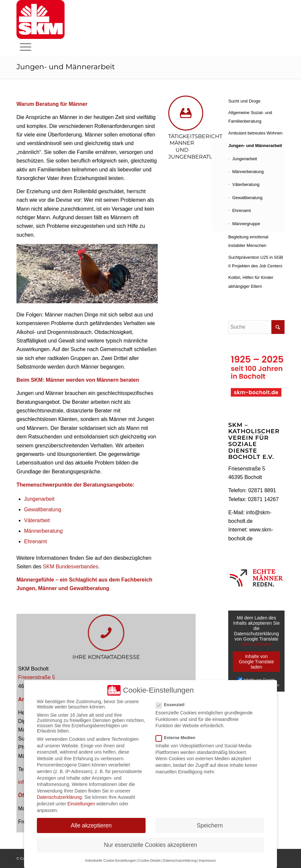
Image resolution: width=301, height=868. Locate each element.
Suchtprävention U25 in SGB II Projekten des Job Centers (256, 262)
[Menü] (26, 47)
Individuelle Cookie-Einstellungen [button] (110, 860)
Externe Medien (178, 738)
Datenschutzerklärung (59, 797)
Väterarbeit (37, 520)
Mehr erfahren (257, 644)
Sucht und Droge (244, 101)
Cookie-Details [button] (150, 860)
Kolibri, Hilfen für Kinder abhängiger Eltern (251, 282)
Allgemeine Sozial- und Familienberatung (250, 117)
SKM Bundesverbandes (70, 567)
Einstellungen (81, 804)
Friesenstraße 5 (37, 677)
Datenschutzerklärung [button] (180, 860)
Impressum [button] (207, 860)
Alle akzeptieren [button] (91, 825)
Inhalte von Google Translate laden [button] (256, 662)
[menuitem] (26, 47)
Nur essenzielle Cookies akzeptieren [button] (150, 845)
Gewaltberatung (43, 509)
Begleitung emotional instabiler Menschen (248, 241)
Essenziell (173, 705)
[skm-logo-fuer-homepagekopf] (41, 19)
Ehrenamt (35, 541)
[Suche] (256, 327)
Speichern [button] (210, 825)
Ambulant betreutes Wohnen (255, 133)
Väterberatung (246, 184)
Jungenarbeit (39, 499)
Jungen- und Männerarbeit (66, 67)
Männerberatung (43, 531)
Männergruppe (246, 224)
